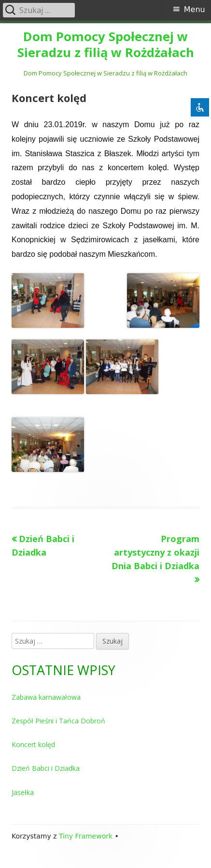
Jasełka (23, 792)
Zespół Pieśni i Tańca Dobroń (58, 721)
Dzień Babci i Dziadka (46, 768)
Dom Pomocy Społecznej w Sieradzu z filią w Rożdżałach (106, 45)
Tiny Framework (86, 836)
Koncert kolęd (33, 744)
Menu (195, 9)
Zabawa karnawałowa (46, 697)
